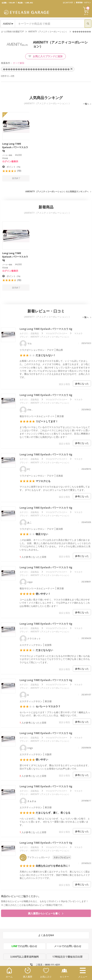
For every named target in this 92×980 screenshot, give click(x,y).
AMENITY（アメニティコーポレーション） (48, 31)
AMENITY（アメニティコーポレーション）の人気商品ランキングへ (57, 191)
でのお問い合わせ (24, 946)
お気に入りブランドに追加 (45, 56)
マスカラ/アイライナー (57, 333)
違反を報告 (64, 384)
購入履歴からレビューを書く (46, 913)
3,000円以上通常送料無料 (24, 957)
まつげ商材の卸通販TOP (12, 31)
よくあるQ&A (46, 935)
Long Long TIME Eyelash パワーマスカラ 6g (46, 329)
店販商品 (35, 333)
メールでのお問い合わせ (68, 946)
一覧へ (86, 104)
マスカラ (78, 333)
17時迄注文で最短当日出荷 (67, 957)
